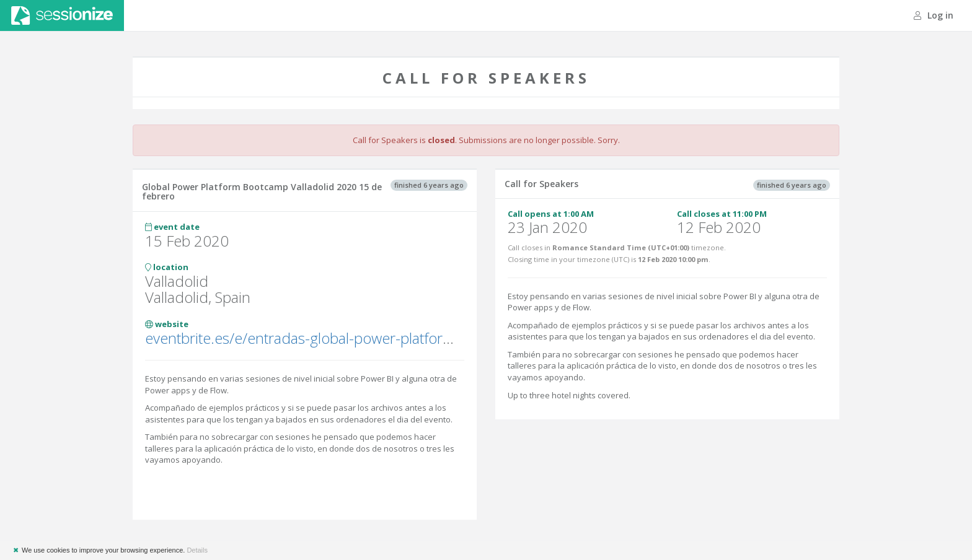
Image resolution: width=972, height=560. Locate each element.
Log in (934, 15)
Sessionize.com (62, 15)
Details (197, 550)
